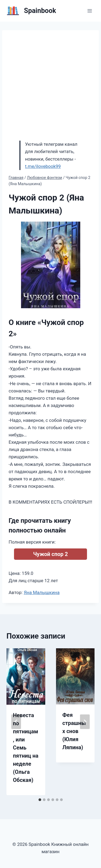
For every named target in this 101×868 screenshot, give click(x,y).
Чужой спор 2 (50, 554)
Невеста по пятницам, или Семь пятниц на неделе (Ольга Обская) (26, 748)
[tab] (40, 800)
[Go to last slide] (16, 722)
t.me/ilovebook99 (43, 166)
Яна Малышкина (42, 592)
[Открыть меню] (90, 11)
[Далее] (85, 722)
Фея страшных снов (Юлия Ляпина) (74, 731)
